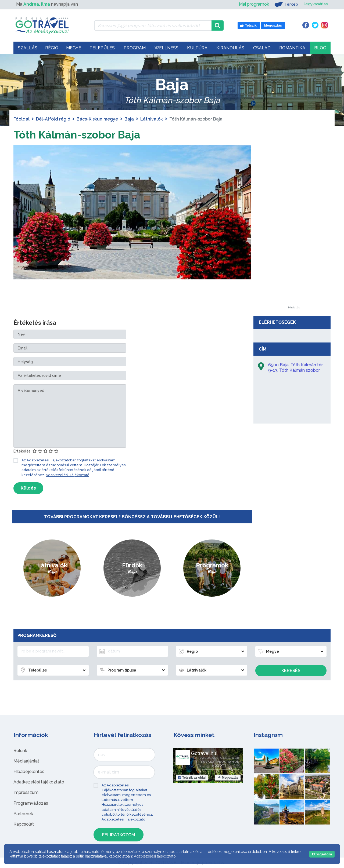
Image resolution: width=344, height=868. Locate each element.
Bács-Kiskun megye (97, 119)
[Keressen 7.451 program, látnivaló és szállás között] (153, 25)
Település (102, 48)
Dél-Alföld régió (53, 119)
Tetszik (192, 777)
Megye (74, 48)
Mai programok (252, 4)
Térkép (284, 4)
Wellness (166, 48)
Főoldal (21, 119)
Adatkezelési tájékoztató (39, 782)
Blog (320, 48)
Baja (129, 119)
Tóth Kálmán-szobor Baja (78, 135)
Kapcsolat (24, 824)
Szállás (28, 48)
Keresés (291, 671)
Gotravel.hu (204, 753)
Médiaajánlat (26, 761)
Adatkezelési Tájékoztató (67, 475)
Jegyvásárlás (315, 4)
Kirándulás (230, 48)
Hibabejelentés (29, 772)
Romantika (292, 48)
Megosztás (228, 777)
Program (135, 48)
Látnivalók (152, 119)
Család (262, 48)
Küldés (28, 488)
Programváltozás (31, 803)
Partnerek (23, 814)
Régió (52, 48)
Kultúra (197, 48)
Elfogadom (322, 854)
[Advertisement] (294, 226)
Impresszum (26, 792)
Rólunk (20, 750)
